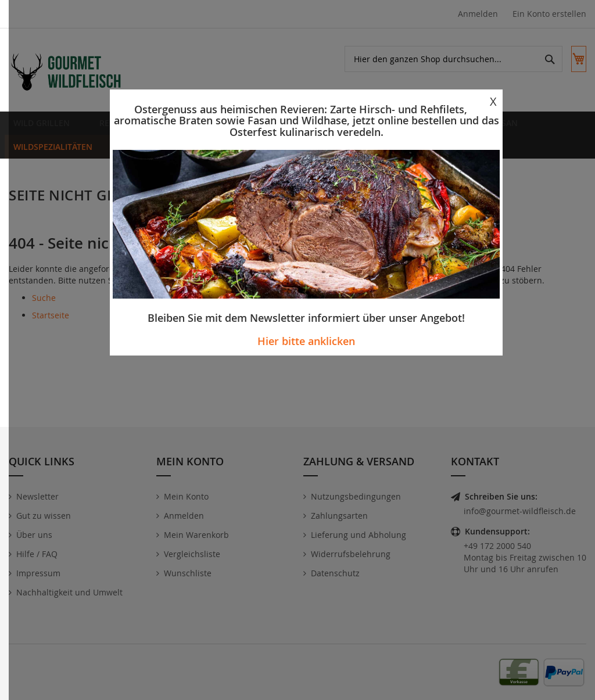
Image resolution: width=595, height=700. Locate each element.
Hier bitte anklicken (306, 341)
